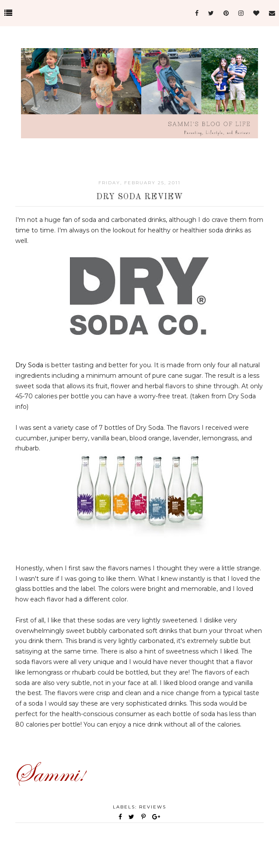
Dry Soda (29, 365)
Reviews (153, 807)
